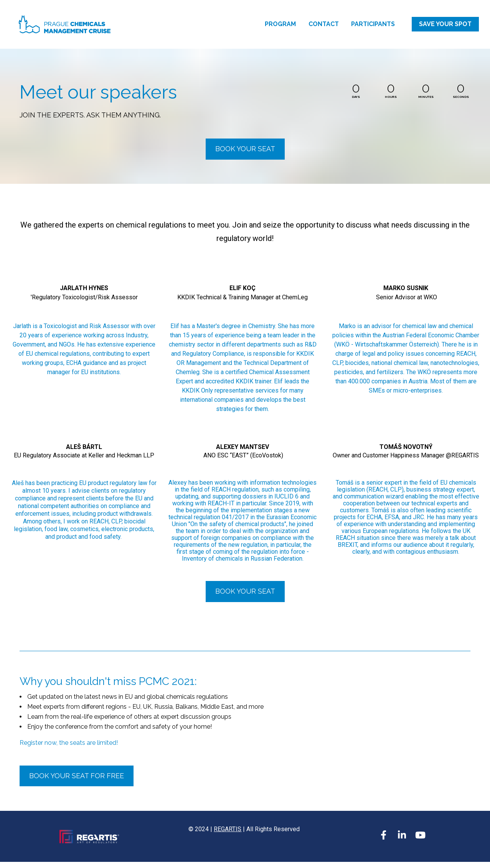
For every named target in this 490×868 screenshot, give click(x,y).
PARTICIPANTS (373, 27)
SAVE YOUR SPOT (445, 27)
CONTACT (324, 27)
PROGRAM (280, 27)
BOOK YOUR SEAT (245, 155)
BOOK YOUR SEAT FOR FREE (77, 782)
